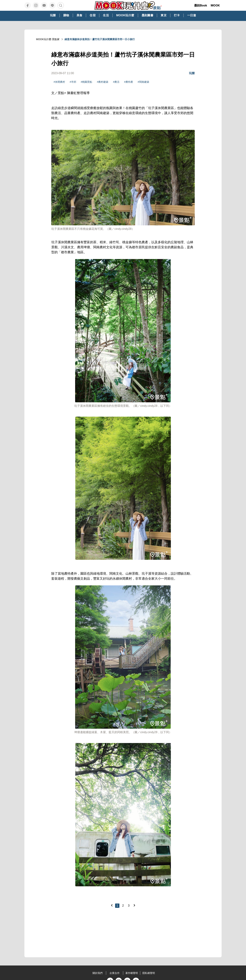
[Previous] (112, 905)
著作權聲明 (132, 973)
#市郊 (73, 82)
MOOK (215, 5)
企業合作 (115, 973)
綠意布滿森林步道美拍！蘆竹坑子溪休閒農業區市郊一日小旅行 (100, 39)
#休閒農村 (59, 82)
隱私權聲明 (149, 973)
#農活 (116, 82)
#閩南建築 (143, 82)
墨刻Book (201, 5)
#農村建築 (103, 82)
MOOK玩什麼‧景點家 (48, 39)
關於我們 (98, 973)
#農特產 (129, 82)
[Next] (134, 905)
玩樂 (192, 73)
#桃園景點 (87, 82)
